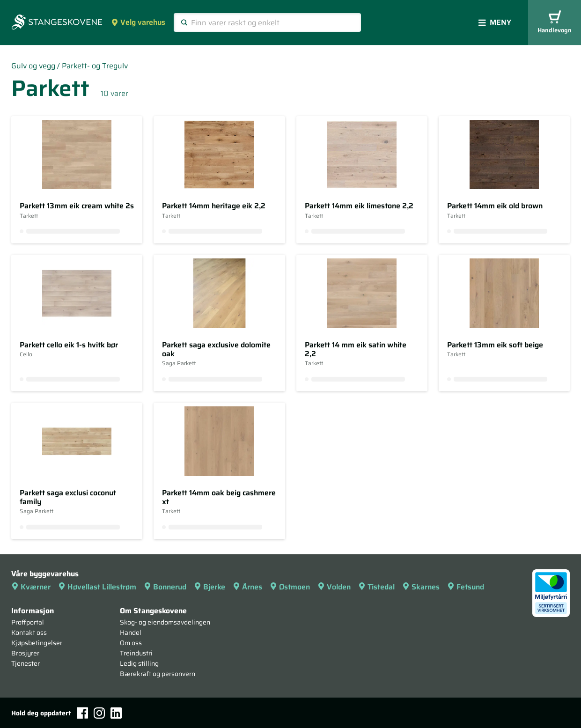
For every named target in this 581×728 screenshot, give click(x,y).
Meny (495, 22)
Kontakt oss (29, 632)
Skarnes (421, 587)
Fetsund (466, 587)
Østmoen (290, 587)
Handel (131, 632)
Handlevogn (555, 23)
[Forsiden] (57, 23)
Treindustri (136, 653)
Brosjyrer (25, 653)
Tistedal (376, 587)
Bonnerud (165, 587)
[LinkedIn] (116, 713)
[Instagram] (99, 713)
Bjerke (210, 587)
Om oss (131, 643)
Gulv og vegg (33, 66)
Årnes (247, 587)
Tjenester (26, 663)
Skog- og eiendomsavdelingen (165, 622)
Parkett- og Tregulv (95, 66)
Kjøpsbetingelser (37, 643)
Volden (334, 587)
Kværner (31, 587)
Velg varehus (138, 22)
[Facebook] (82, 713)
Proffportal (28, 622)
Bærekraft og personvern (158, 674)
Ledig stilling (139, 663)
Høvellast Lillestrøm (97, 587)
